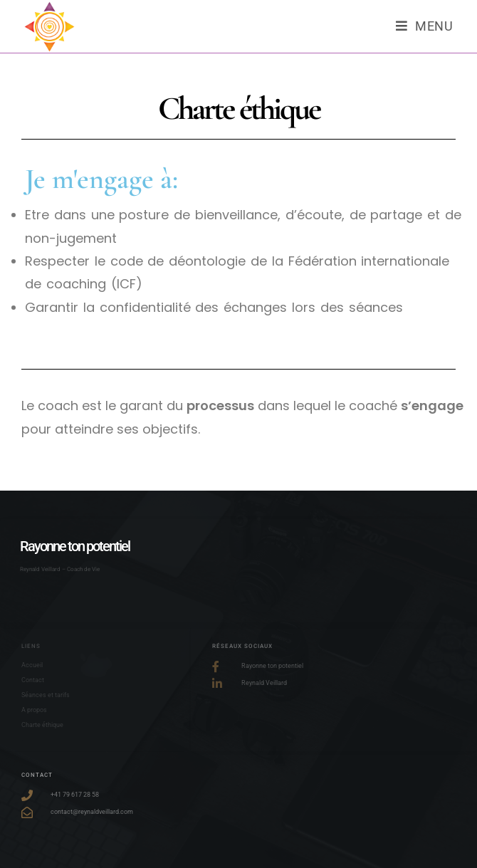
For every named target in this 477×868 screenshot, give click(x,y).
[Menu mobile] (425, 26)
